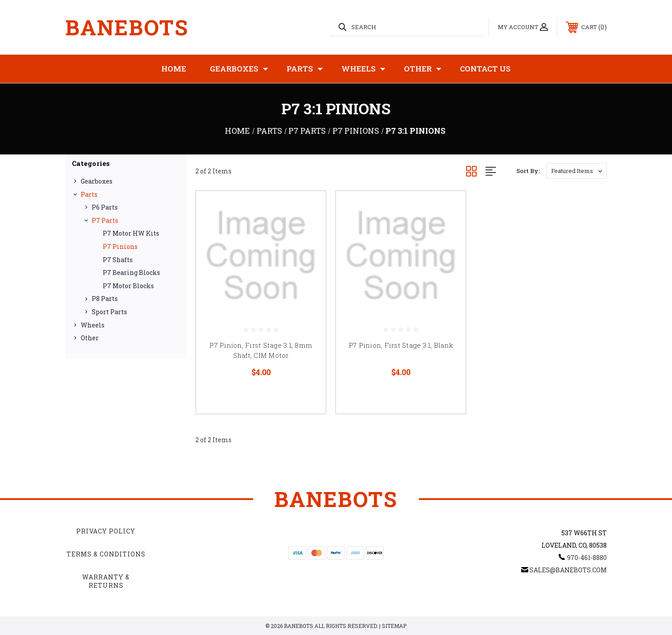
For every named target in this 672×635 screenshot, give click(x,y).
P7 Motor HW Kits (131, 233)
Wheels (363, 69)
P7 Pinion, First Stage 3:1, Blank (401, 345)
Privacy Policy (106, 531)
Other (423, 69)
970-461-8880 (587, 558)
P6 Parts (105, 207)
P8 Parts (105, 299)
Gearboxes (239, 69)
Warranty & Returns (106, 581)
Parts (305, 69)
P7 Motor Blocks (128, 286)
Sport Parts (109, 312)
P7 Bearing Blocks (131, 272)
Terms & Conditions (106, 554)
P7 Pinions (120, 246)
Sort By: (528, 171)
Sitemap (394, 626)
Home (174, 69)
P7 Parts (105, 220)
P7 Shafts (118, 260)
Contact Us (485, 69)
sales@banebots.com (568, 570)
